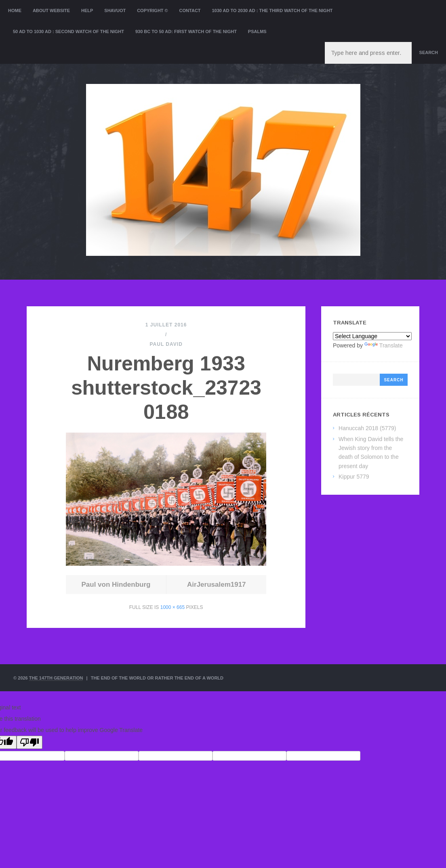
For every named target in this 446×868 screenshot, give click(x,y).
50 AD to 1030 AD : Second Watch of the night (68, 31)
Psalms (257, 31)
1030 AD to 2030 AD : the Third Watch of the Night (272, 10)
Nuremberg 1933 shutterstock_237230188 (166, 388)
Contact (190, 10)
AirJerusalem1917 (217, 585)
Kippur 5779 (354, 477)
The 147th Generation (56, 678)
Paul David (166, 344)
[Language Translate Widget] (372, 336)
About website (51, 10)
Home (15, 10)
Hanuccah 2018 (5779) (367, 428)
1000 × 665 (173, 607)
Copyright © (153, 10)
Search (429, 52)
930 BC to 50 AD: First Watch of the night (186, 31)
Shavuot (115, 10)
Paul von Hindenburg (116, 585)
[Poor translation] (29, 742)
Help (87, 10)
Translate (384, 345)
